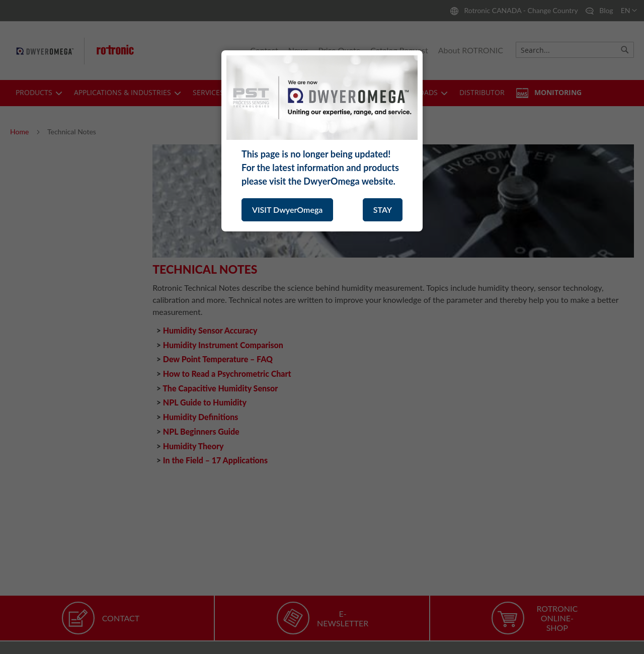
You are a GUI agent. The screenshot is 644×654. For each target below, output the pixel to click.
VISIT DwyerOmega (287, 210)
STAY (383, 210)
